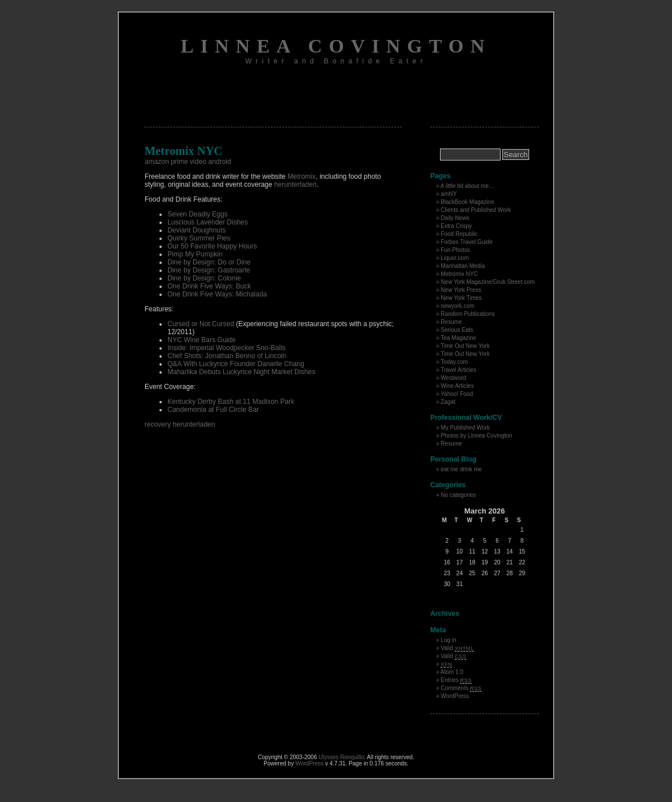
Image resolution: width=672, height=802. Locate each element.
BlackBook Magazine (467, 202)
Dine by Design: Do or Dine (209, 262)
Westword (453, 378)
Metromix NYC (459, 274)
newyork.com (457, 306)
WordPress (455, 696)
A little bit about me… (468, 186)
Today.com (454, 362)
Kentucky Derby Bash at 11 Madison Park (231, 402)
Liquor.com (455, 258)
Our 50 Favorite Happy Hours (212, 246)
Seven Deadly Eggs (197, 214)
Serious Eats (457, 330)
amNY (449, 194)
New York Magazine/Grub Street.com (488, 282)
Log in (448, 640)
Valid (457, 648)
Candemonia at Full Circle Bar (213, 410)
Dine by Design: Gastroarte (209, 270)
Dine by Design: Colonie (204, 278)
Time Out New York (465, 346)
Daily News (455, 218)
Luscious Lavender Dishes (208, 222)
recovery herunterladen (180, 424)
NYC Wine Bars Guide (201, 340)
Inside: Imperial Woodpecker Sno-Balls (227, 348)
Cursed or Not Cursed (201, 324)
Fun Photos (455, 250)
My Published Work (465, 428)
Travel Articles (458, 370)
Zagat (448, 402)
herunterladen (295, 185)
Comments (461, 688)
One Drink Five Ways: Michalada (217, 294)
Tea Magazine (458, 338)
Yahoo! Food (457, 394)
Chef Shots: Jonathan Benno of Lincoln (227, 356)
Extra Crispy (456, 226)
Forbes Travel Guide (467, 242)
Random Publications (468, 314)
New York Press (461, 290)
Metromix (301, 177)
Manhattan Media (463, 266)
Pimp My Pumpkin (195, 254)
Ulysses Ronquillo (341, 757)
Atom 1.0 (452, 672)
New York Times (461, 298)
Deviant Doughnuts (197, 230)
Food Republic (459, 234)
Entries (456, 680)
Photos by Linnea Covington (476, 436)
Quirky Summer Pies (199, 238)
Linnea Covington (336, 46)
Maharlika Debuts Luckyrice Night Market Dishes (241, 372)
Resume (451, 322)
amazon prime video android (188, 162)
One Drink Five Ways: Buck (209, 286)
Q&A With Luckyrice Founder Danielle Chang (236, 364)
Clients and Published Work (476, 210)
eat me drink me (461, 469)
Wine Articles (457, 386)
